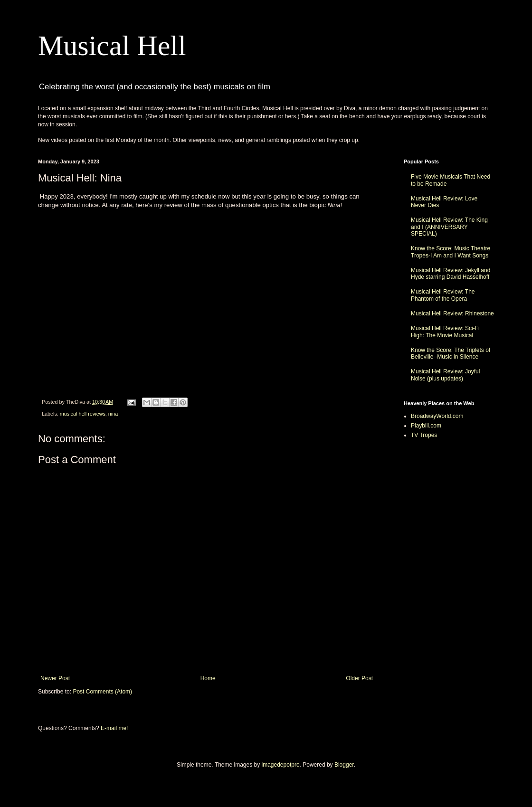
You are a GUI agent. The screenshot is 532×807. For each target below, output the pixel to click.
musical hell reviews (83, 414)
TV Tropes (424, 435)
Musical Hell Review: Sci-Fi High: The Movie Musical (445, 332)
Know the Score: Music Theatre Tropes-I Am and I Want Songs (451, 252)
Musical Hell (112, 46)
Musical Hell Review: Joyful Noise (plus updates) (445, 375)
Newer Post (55, 678)
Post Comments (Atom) (102, 692)
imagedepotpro (281, 765)
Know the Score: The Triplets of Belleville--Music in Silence (451, 353)
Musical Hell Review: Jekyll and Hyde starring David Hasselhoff (451, 274)
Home (208, 678)
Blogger (344, 765)
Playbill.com (426, 426)
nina (113, 414)
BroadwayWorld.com (437, 416)
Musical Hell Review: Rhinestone (452, 313)
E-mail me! (114, 728)
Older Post (359, 678)
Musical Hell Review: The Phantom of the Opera (443, 295)
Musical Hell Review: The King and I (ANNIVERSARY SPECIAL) (449, 227)
